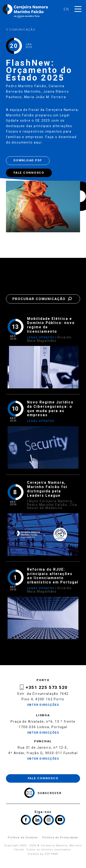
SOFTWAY (51, 854)
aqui (38, 142)
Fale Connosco (29, 173)
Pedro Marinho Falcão (26, 86)
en (66, 9)
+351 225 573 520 (47, 687)
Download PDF (28, 160)
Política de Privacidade (60, 838)
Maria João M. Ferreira (45, 97)
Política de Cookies (23, 838)
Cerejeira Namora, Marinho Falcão (25, 11)
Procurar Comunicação (43, 299)
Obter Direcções (43, 705)
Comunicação (21, 30)
